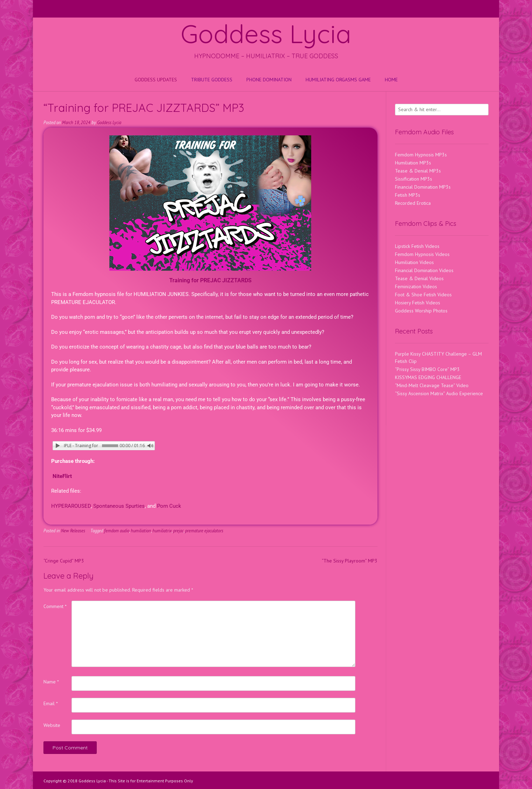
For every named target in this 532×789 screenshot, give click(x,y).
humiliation (141, 531)
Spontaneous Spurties (119, 506)
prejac (178, 531)
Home (391, 80)
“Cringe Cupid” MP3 (64, 561)
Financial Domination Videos (424, 270)
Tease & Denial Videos (419, 278)
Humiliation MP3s (413, 163)
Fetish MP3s (408, 195)
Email (51, 703)
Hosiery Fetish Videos (418, 303)
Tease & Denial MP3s (418, 171)
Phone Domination (269, 80)
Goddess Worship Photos (421, 311)
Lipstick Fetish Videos (417, 246)
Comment (55, 606)
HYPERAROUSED (71, 506)
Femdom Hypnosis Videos (422, 254)
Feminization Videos (416, 286)
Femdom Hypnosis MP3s (421, 155)
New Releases (73, 531)
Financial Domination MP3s (423, 187)
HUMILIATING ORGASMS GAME (338, 80)
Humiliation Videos (414, 262)
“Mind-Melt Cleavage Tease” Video (432, 385)
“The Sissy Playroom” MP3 (350, 561)
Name (51, 682)
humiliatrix (162, 531)
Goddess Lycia (266, 34)
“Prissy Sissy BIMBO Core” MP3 (427, 369)
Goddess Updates (156, 80)
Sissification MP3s (414, 179)
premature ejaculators (204, 531)
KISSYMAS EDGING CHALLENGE (428, 377)
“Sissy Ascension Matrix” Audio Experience (439, 393)
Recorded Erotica (413, 203)
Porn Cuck (169, 506)
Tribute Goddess (212, 80)
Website (52, 725)
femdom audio (117, 531)
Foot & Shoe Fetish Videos (423, 295)
